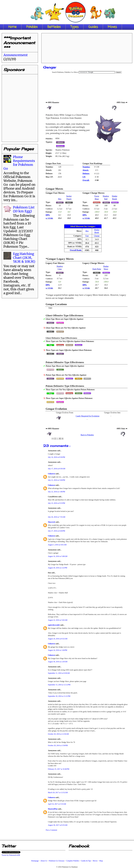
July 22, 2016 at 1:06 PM (56, 492)
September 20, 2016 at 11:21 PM (59, 696)
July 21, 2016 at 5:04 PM (56, 480)
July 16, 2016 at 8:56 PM (56, 457)
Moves (112, 27)
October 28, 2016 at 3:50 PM (58, 745)
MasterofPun (53, 809)
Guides (93, 27)
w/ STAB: (49, 218)
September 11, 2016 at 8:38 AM (59, 673)
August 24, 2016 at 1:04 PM (58, 650)
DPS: (48, 215)
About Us (44, 861)
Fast (87, 236)
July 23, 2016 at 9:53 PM (56, 503)
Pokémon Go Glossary (57, 861)
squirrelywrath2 (54, 625)
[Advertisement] (87, 47)
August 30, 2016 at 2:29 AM (58, 662)
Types (75, 27)
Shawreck (52, 522)
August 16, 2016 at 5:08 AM (58, 556)
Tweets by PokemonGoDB (11, 855)
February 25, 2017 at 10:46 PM (59, 769)
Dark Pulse (97, 269)
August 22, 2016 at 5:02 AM (58, 620)
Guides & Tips (86, 861)
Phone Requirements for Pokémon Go (19, 163)
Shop (101, 861)
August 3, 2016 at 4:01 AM (57, 545)
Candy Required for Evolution (88, 416)
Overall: (86, 180)
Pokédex (32, 27)
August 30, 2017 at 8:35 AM (58, 825)
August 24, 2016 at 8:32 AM (58, 639)
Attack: (86, 170)
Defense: (86, 174)
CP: (84, 177)
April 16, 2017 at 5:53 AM (57, 804)
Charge (97, 236)
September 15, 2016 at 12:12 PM (59, 685)
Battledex (54, 27)
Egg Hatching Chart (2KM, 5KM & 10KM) (24, 258)
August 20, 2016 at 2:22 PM (58, 568)
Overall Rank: (76, 250)
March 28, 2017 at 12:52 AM (58, 792)
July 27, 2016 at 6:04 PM (56, 531)
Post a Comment (51, 830)
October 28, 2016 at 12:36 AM (58, 734)
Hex (60, 199)
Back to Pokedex (87, 435)
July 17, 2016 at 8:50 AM (57, 469)
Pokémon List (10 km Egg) (24, 209)
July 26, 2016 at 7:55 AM (57, 517)
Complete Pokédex (73, 861)
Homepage (35, 861)
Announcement (16, 55)
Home (12, 27)
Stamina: (86, 167)
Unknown (52, 474)
